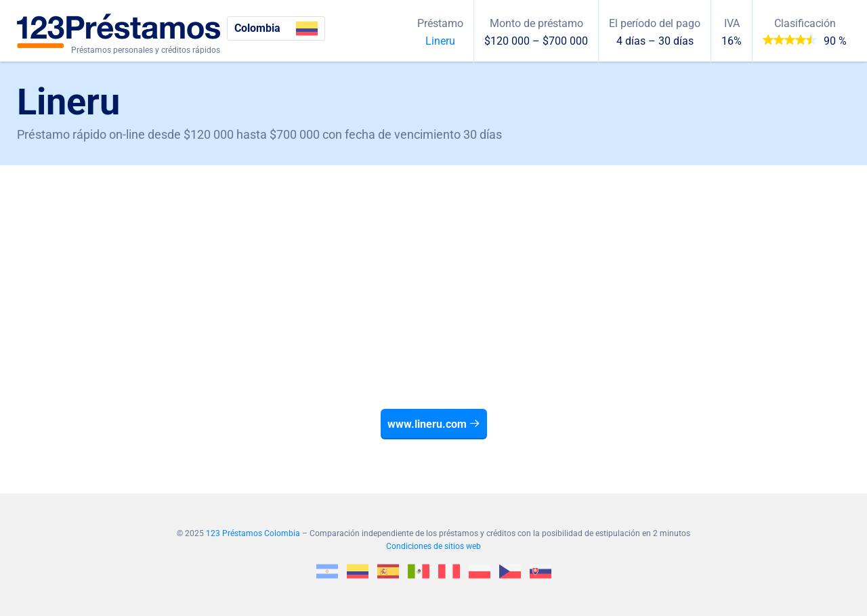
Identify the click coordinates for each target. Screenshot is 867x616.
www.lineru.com (434, 424)
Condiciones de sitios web (433, 546)
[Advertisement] (433, 267)
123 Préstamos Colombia (253, 533)
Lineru (440, 41)
